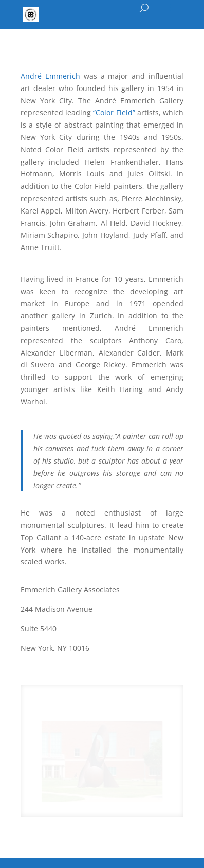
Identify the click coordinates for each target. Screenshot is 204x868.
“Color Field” (115, 112)
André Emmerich (52, 76)
